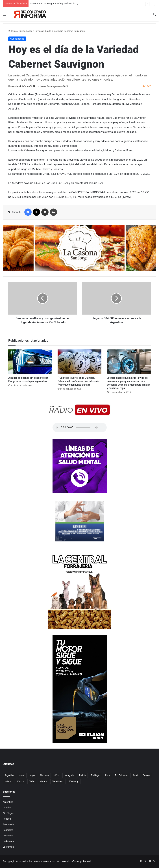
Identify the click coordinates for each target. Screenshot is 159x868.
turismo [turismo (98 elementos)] (8, 781)
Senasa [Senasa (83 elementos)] (146, 775)
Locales (7, 807)
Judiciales (8, 841)
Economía (8, 824)
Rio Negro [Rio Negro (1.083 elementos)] (96, 775)
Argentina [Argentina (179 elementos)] (9, 775)
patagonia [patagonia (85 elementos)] (69, 775)
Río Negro (8, 813)
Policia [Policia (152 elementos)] (82, 775)
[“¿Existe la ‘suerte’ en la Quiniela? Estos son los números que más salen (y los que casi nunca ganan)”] (79, 362)
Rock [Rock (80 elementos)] (108, 775)
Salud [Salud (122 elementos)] (135, 775)
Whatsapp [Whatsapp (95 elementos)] (74, 781)
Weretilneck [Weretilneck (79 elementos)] (58, 781)
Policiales (8, 830)
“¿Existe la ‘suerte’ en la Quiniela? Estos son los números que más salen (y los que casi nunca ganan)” (79, 381)
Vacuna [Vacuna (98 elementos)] (21, 781)
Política (7, 819)
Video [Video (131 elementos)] (32, 781)
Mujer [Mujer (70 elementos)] (32, 775)
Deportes (8, 835)
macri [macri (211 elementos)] (22, 775)
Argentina (8, 802)
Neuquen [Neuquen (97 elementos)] (44, 775)
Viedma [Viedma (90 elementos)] (44, 781)
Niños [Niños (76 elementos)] (57, 775)
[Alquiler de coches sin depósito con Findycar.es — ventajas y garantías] (30, 362)
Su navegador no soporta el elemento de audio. (80, 427)
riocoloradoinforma (20, 86)
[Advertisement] (79, 48)
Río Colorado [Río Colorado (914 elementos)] (121, 775)
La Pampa (8, 847)
